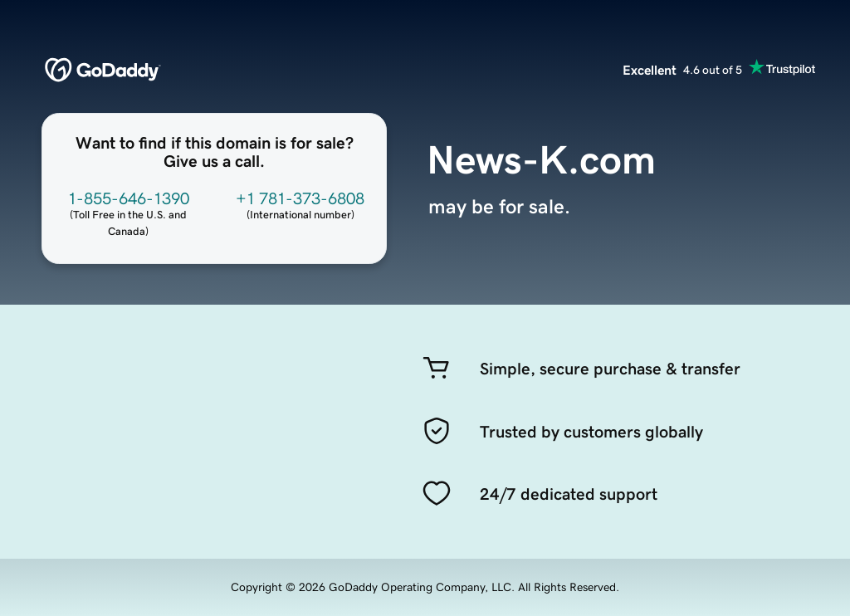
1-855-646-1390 (129, 198)
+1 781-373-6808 (300, 198)
